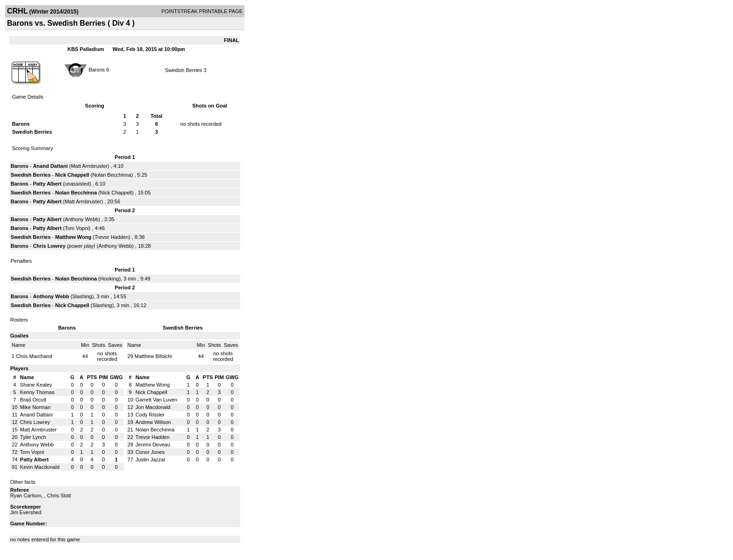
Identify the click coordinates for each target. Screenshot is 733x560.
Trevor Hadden (111, 237)
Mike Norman (35, 407)
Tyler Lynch (33, 437)
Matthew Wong (73, 237)
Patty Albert (47, 184)
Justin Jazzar (151, 459)
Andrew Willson (153, 422)
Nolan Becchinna (112, 175)
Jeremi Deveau (153, 445)
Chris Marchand (34, 356)
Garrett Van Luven (156, 400)
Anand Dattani (50, 166)
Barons (97, 69)
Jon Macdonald (153, 407)
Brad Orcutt (33, 400)
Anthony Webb (81, 219)
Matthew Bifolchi (153, 356)
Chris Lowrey (49, 246)
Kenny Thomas (37, 392)
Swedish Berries (183, 70)
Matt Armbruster (89, 166)
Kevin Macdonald (40, 467)
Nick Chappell (72, 175)
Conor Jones (150, 452)
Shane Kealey (36, 385)
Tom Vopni (76, 228)
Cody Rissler (150, 415)
